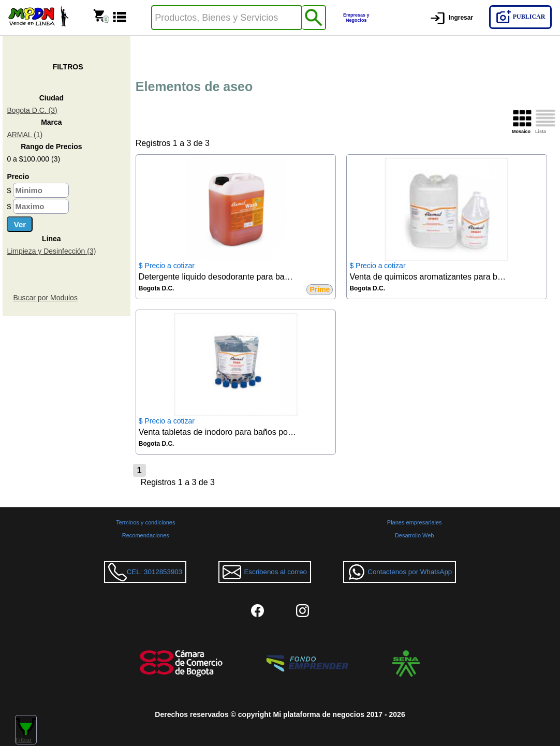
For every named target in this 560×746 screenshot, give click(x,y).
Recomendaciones (146, 535)
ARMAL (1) (25, 135)
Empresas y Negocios (356, 18)
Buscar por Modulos (45, 298)
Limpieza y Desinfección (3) (51, 251)
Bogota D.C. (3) (32, 110)
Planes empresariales (415, 522)
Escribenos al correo (265, 572)
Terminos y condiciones (145, 522)
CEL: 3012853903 (145, 572)
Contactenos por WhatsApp (400, 572)
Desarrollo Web (415, 535)
